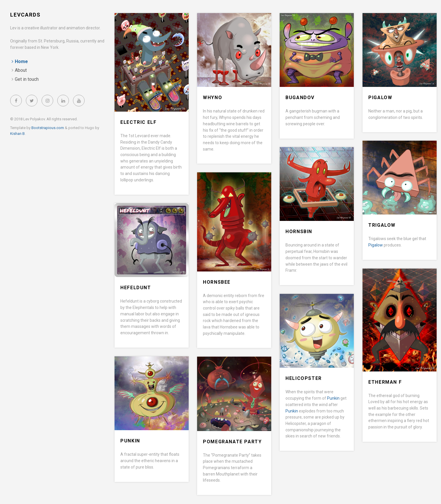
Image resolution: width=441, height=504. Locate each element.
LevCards (25, 15)
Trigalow (382, 225)
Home (21, 61)
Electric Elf (138, 122)
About (21, 70)
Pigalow (380, 98)
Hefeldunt (136, 288)
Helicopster (304, 378)
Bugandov (300, 98)
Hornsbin (299, 232)
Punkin (333, 398)
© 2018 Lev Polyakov (27, 119)
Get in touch (27, 79)
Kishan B (17, 134)
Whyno (213, 98)
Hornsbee (217, 282)
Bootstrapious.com (48, 128)
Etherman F (385, 382)
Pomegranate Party (232, 442)
